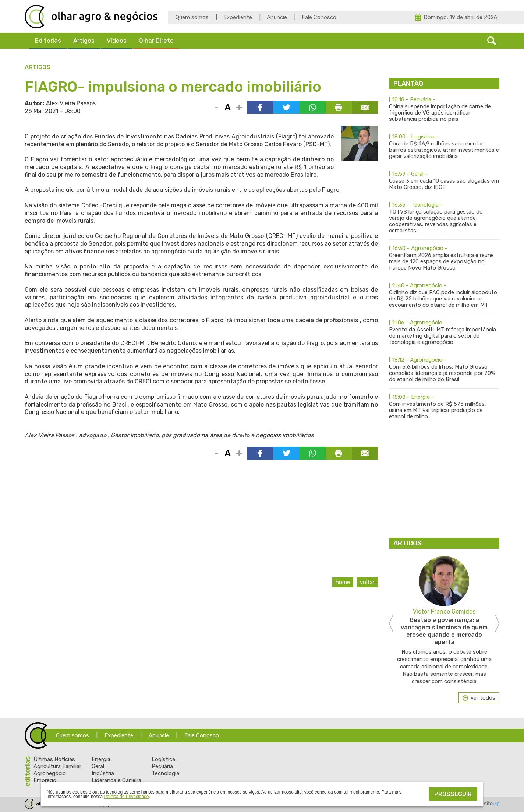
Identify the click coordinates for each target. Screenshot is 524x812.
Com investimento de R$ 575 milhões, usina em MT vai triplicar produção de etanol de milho (444, 407)
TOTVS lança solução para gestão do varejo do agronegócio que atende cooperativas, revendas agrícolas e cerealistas (444, 218)
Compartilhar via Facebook (260, 107)
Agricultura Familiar (57, 766)
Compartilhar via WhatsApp (313, 107)
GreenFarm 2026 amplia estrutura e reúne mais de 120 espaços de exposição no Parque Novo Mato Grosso (444, 258)
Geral (98, 766)
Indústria (103, 773)
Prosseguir (453, 794)
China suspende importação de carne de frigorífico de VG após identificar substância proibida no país (444, 109)
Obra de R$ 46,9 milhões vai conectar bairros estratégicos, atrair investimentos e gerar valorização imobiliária (444, 147)
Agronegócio (50, 773)
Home (343, 582)
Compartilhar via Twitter (286, 107)
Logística (163, 759)
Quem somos (192, 17)
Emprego (45, 780)
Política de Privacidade (126, 797)
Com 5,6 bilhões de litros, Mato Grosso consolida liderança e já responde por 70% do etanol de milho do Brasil (444, 370)
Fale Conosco (319, 17)
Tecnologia (165, 773)
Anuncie (277, 17)
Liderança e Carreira (116, 780)
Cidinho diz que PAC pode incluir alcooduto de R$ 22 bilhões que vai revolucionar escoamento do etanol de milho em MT (444, 295)
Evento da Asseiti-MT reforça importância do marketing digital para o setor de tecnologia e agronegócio (444, 333)
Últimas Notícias (54, 759)
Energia (101, 759)
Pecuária (162, 766)
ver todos (483, 698)
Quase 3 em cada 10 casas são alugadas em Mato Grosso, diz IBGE (444, 181)
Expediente (238, 17)
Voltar (367, 582)
